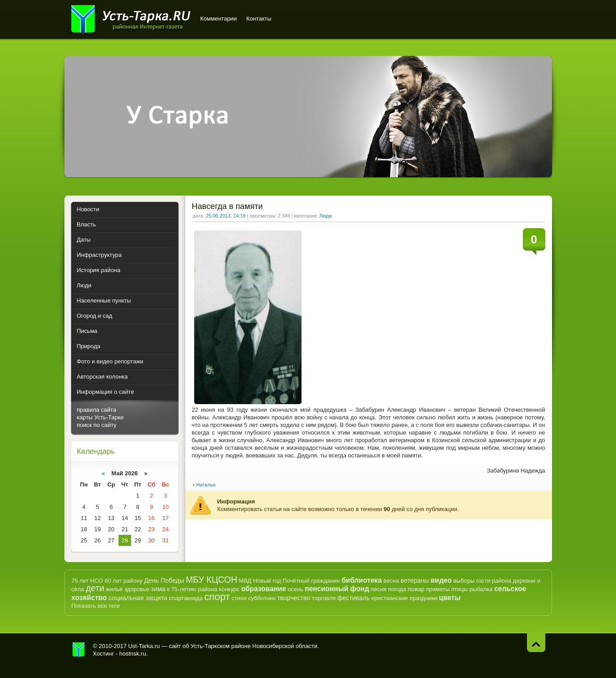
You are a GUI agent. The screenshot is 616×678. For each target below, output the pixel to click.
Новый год (267, 581)
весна (391, 581)
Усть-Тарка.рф (79, 650)
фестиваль (354, 598)
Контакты (259, 19)
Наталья (206, 485)
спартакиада (186, 598)
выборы (464, 581)
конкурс (229, 589)
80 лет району (124, 581)
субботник (262, 598)
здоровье (137, 589)
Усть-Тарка (130, 18)
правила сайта (97, 410)
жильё (115, 589)
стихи (239, 598)
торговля (324, 598)
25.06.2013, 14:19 (226, 216)
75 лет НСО (87, 581)
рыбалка (481, 589)
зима (158, 589)
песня (379, 589)
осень (295, 589)
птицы (460, 589)
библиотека (361, 580)
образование (263, 589)
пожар (416, 589)
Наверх (536, 642)
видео (441, 580)
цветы (450, 598)
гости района (494, 581)
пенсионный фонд (337, 589)
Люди (326, 216)
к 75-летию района (192, 589)
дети (95, 588)
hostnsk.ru (132, 654)
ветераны (415, 580)
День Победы (164, 580)
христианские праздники (404, 598)
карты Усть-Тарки (100, 417)
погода (397, 589)
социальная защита (138, 598)
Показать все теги (96, 606)
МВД (245, 581)
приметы (438, 589)
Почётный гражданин (311, 581)
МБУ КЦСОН (211, 580)
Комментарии (219, 19)
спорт (217, 597)
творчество (293, 598)
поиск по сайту (97, 425)
